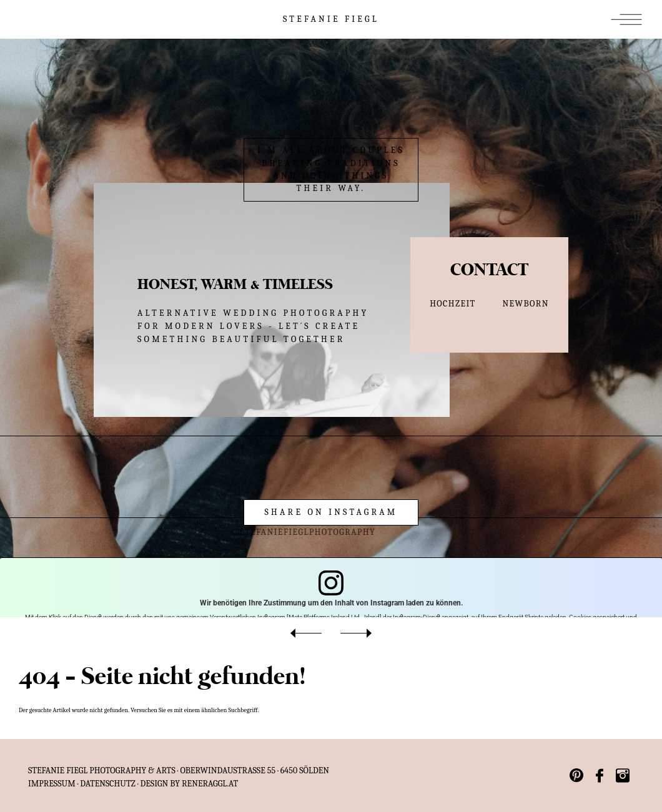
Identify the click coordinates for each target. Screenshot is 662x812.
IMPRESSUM (52, 784)
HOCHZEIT (453, 304)
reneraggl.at (210, 784)
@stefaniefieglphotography (283, 532)
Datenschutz (108, 784)
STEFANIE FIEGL (331, 19)
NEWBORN (526, 304)
